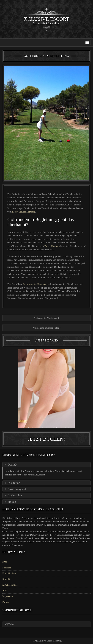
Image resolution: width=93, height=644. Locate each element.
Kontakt (6, 579)
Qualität (12, 465)
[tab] (46, 465)
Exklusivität (15, 495)
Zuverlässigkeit (17, 489)
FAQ (5, 562)
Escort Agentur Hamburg (35, 284)
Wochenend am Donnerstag (46, 328)
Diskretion (14, 483)
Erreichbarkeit (9, 573)
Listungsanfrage (10, 585)
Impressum (8, 596)
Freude (12, 502)
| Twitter (10, 624)
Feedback (7, 568)
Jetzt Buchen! (46, 439)
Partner (6, 602)
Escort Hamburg (52, 246)
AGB (5, 590)
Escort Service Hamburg (24, 212)
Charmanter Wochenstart (46, 318)
